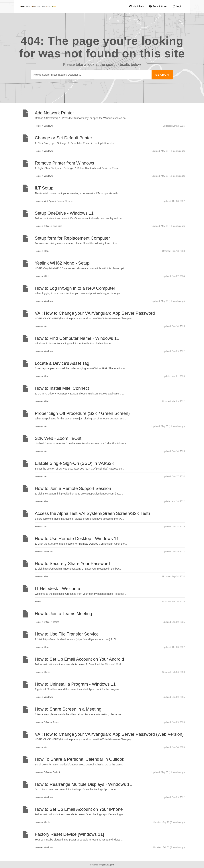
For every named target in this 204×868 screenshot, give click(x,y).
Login (177, 6)
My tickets (137, 6)
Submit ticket (158, 6)
